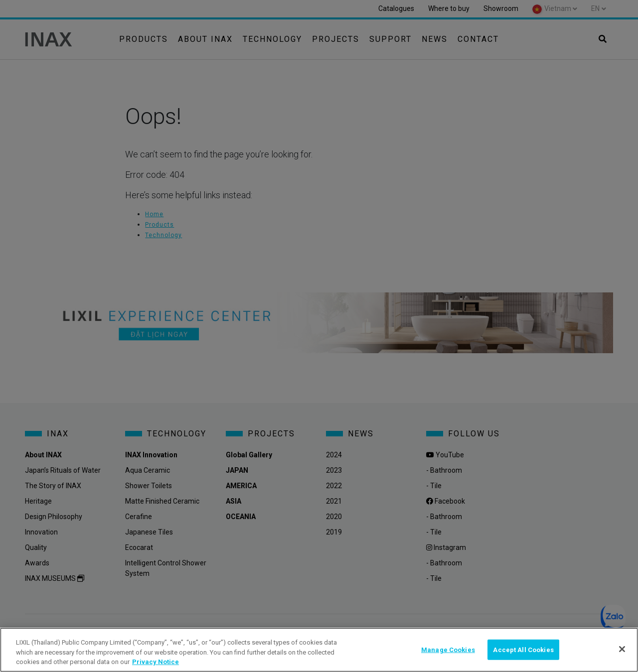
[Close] (622, 649)
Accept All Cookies (523, 649)
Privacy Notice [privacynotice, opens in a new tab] (156, 662)
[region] (319, 650)
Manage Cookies (448, 649)
